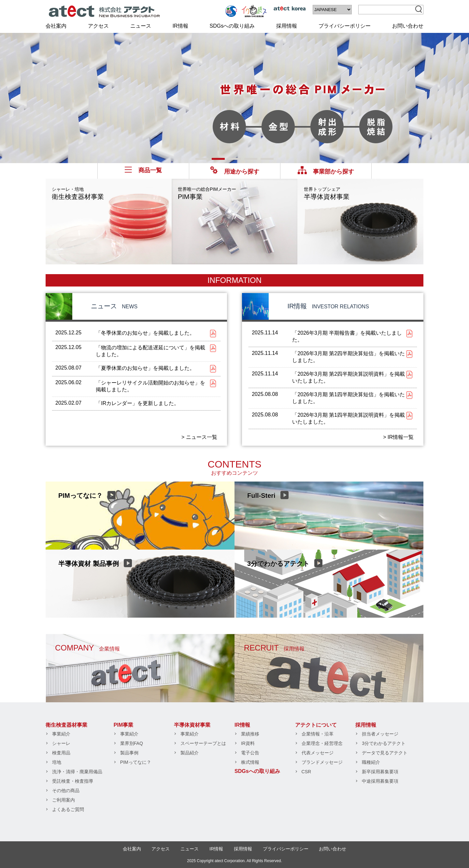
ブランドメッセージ (322, 762)
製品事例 (129, 753)
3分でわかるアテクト (384, 743)
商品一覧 (143, 170)
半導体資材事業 (327, 193)
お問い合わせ (408, 26)
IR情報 (180, 26)
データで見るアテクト (385, 753)
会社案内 (56, 26)
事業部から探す (326, 171)
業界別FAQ (132, 743)
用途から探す (235, 171)
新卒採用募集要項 (380, 772)
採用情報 (287, 26)
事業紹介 (61, 734)
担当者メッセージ (380, 734)
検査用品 (61, 753)
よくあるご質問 (68, 809)
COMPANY (87, 648)
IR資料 (248, 743)
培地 (57, 762)
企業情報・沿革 (318, 734)
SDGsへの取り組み (232, 26)
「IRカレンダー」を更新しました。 (137, 403)
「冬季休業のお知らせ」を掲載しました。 (145, 333)
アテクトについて (316, 725)
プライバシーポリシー (345, 26)
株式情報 (250, 762)
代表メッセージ (318, 753)
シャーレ (61, 743)
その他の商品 (66, 791)
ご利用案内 (64, 800)
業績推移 (250, 734)
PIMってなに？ (136, 762)
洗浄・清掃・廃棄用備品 (77, 772)
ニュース (141, 26)
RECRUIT (274, 648)
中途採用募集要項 (380, 781)
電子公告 (250, 753)
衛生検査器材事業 (78, 193)
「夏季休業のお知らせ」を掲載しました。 (145, 368)
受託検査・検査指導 (73, 781)
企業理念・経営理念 (322, 743)
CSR (306, 772)
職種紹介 (371, 762)
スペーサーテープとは (203, 743)
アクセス (98, 26)
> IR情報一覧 (398, 437)
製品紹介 (190, 753)
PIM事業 (207, 193)
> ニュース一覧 (199, 437)
